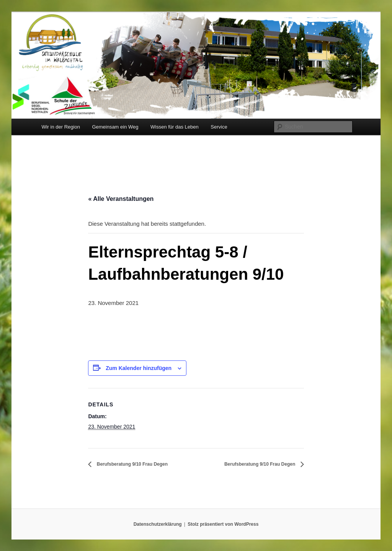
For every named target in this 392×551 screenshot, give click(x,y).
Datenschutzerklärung (158, 524)
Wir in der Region (60, 127)
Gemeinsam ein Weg (115, 127)
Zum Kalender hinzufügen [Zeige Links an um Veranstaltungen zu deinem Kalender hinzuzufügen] (139, 368)
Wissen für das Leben (175, 127)
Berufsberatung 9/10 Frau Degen (131, 464)
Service (219, 127)
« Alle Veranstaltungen (121, 199)
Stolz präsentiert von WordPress (223, 524)
